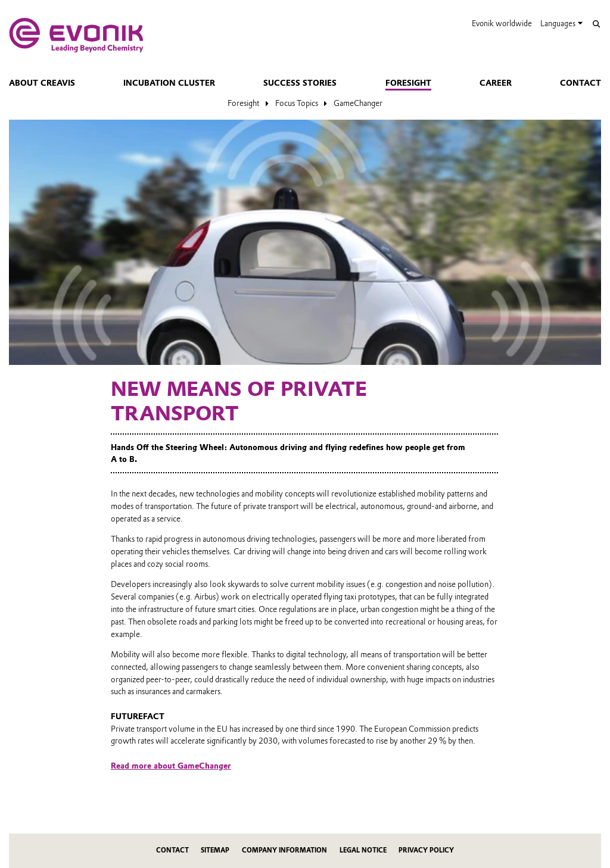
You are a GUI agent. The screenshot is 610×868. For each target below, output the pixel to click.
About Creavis (42, 83)
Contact (581, 83)
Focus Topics (297, 103)
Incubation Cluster (169, 83)
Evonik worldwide (502, 24)
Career (496, 83)
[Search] (596, 24)
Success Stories (300, 83)
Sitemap (215, 850)
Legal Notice (363, 850)
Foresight (408, 83)
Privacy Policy (426, 850)
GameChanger (358, 103)
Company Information (284, 850)
